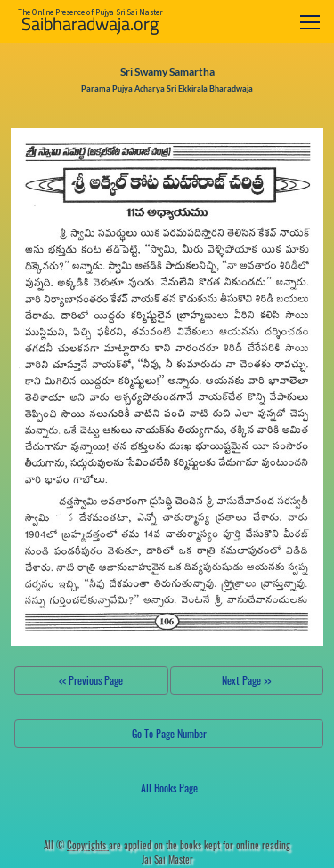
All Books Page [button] (169, 788)
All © (76, 845)
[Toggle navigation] (310, 22)
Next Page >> (246, 680)
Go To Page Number (169, 733)
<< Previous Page (91, 680)
